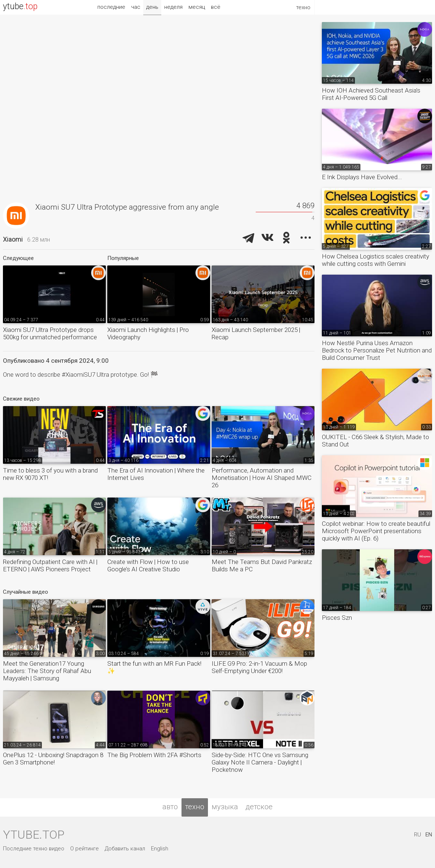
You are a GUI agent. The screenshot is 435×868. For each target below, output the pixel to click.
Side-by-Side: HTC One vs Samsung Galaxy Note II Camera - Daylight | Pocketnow (260, 762)
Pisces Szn (337, 618)
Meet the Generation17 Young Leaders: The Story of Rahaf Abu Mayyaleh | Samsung (47, 671)
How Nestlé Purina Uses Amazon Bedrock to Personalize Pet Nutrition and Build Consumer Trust (377, 350)
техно (195, 807)
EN (429, 835)
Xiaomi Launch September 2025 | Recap (256, 333)
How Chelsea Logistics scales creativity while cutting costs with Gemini (375, 260)
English (160, 849)
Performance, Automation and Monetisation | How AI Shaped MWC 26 (262, 478)
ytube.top (34, 835)
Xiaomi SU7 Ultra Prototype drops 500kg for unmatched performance (50, 333)
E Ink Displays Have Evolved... (362, 177)
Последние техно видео (34, 849)
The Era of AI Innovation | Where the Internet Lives (156, 474)
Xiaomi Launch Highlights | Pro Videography (148, 333)
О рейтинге (85, 849)
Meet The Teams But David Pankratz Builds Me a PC (262, 565)
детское (259, 807)
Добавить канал (125, 849)
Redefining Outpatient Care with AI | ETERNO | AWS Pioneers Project (50, 565)
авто (170, 807)
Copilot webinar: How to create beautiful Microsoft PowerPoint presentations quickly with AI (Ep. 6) (376, 531)
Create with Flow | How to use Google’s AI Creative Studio (148, 565)
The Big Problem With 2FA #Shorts (154, 755)
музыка (225, 807)
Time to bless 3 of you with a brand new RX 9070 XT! (50, 474)
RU (418, 835)
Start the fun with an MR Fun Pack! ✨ (154, 667)
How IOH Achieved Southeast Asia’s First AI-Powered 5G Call (371, 94)
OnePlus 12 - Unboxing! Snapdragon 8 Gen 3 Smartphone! (53, 759)
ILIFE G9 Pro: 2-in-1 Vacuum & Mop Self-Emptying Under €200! (259, 667)
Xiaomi (13, 239)
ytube (20, 6)
